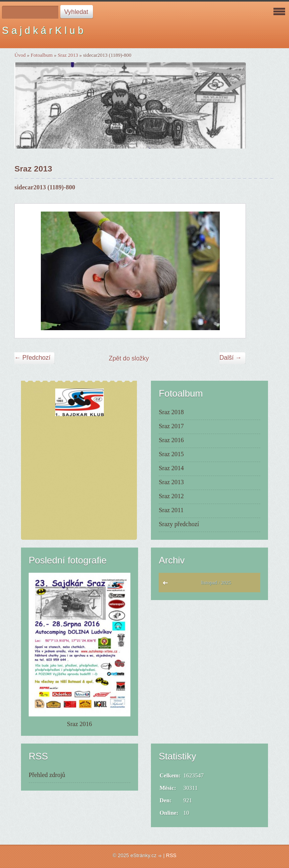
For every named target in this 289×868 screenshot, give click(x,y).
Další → (230, 358)
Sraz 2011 (171, 510)
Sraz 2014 (171, 468)
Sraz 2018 (171, 412)
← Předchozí (32, 358)
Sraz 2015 (171, 454)
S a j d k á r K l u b (43, 30)
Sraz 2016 (171, 440)
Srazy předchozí (179, 524)
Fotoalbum (42, 55)
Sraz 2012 (171, 496)
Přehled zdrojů (47, 775)
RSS (171, 855)
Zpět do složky (129, 358)
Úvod (20, 55)
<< (167, 585)
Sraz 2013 (68, 55)
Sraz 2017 (171, 426)
